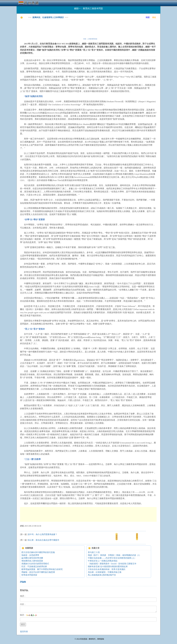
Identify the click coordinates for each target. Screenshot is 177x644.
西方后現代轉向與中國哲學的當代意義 (38, 552)
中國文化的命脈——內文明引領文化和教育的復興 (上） (112, 558)
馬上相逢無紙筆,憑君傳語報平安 (102, 575)
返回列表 (24, 632)
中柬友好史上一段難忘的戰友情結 (103, 561)
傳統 (154, 17)
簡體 (148, 17)
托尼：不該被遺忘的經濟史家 (34, 566)
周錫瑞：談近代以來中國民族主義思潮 (38, 572)
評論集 (23, 582)
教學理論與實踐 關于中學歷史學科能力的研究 (42, 569)
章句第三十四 (94, 552)
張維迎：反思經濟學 (30, 555)
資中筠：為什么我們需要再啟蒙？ (43, 534)
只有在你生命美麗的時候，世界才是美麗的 (107, 569)
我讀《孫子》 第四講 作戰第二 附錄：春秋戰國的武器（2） (114, 555)
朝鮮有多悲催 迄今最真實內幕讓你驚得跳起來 (108, 566)
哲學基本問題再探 (29, 575)
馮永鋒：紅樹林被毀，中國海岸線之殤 (105, 572)
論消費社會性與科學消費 (32, 558)
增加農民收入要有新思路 (32, 561)
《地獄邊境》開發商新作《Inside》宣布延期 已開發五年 (112, 564)
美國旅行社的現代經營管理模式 (35, 564)
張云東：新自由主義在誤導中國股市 (44, 540)
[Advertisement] (65, 27)
